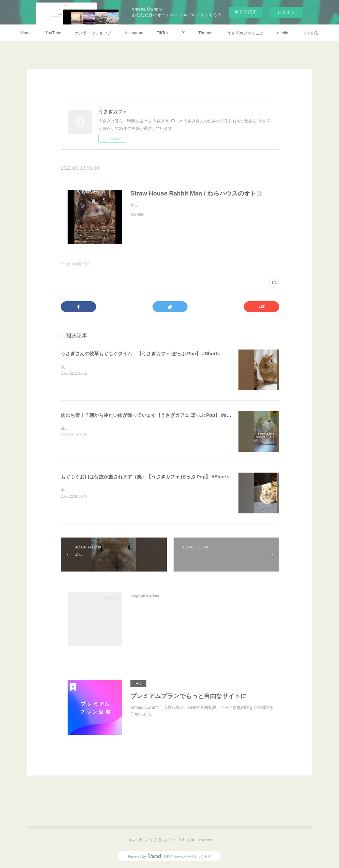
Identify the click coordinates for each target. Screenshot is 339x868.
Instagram (134, 33)
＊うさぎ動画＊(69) (76, 264)
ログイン (286, 12)
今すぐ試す (245, 12)
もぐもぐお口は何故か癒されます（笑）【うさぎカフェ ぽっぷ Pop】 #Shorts (145, 477)
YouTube (53, 33)
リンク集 (310, 33)
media (283, 33)
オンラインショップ (93, 33)
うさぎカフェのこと (245, 33)
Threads (206, 33)
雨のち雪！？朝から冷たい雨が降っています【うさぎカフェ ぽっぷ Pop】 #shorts (150, 415)
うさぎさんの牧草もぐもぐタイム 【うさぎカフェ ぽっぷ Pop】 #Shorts (140, 354)
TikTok (163, 33)
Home (26, 33)
